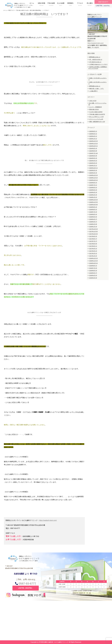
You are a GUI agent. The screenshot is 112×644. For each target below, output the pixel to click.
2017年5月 (93, 246)
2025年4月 (93, 136)
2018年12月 (93, 200)
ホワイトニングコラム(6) (96, 119)
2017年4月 (93, 249)
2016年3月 (93, 278)
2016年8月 (93, 266)
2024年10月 (93, 146)
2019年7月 (93, 185)
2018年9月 (93, 207)
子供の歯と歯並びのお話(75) (97, 114)
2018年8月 (93, 209)
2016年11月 (93, 261)
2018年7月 (93, 212)
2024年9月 (93, 148)
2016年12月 (93, 258)
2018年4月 (93, 219)
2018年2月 (93, 224)
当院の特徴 (41, 4)
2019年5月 (93, 190)
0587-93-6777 (26, 583)
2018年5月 (93, 217)
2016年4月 (93, 275)
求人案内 (90, 4)
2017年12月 (93, 229)
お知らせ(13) (93, 101)
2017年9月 (93, 236)
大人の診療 (61, 4)
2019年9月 (93, 183)
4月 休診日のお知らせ (95, 62)
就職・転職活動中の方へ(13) (97, 122)
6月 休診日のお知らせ (96, 59)
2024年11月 (93, 144)
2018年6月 (93, 214)
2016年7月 (93, 268)
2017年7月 (93, 241)
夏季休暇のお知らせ (95, 57)
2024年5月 (93, 158)
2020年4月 (93, 173)
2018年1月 (93, 227)
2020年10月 (93, 168)
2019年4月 (93, 192)
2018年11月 (93, 202)
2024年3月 (93, 163)
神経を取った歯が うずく (97, 89)
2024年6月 (93, 156)
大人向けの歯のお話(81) (96, 112)
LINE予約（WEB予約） (26, 588)
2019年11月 (93, 178)
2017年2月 (93, 253)
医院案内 (70, 4)
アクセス (80, 4)
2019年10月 (93, 180)
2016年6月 (93, 271)
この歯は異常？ (94, 91)
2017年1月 (93, 256)
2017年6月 (93, 244)
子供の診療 (51, 4)
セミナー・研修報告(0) (95, 107)
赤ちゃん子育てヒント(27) (96, 117)
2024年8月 (93, 151)
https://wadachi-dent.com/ (48, 520)
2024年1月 (93, 165)
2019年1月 (93, 197)
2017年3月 (93, 251)
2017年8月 (93, 239)
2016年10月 (93, 263)
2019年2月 (93, 195)
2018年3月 (93, 222)
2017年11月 (93, 231)
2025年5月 (93, 134)
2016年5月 (93, 273)
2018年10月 (93, 205)
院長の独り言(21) (94, 109)
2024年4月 (93, 161)
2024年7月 (93, 153)
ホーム (32, 4)
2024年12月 (93, 141)
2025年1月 (93, 139)
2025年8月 (93, 131)
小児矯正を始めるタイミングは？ (98, 64)
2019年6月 (93, 187)
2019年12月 (93, 175)
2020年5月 (93, 170)
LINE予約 (103, 6)
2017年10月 (93, 234)
